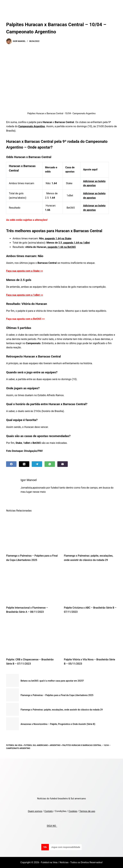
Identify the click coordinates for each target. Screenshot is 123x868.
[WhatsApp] (50, 464)
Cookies (73, 811)
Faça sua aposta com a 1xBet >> (25, 295)
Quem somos (35, 811)
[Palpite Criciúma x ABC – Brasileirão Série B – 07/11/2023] (90, 585)
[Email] (63, 464)
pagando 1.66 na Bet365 (62, 247)
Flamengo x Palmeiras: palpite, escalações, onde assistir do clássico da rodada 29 (62, 710)
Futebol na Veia (14, 745)
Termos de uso (87, 811)
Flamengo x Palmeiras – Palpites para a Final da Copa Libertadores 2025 (57, 695)
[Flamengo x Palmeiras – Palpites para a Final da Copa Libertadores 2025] (33, 533)
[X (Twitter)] (24, 464)
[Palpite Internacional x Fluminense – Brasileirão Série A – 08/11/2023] (33, 585)
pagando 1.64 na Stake (58, 238)
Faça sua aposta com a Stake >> (25, 271)
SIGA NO (52, 826)
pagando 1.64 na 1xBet (77, 243)
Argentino (55, 745)
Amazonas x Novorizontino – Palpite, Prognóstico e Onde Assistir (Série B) (58, 724)
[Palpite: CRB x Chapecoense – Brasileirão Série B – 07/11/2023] (33, 636)
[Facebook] (11, 464)
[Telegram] (37, 464)
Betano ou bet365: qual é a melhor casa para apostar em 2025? (52, 681)
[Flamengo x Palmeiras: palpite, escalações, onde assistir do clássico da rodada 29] (90, 533)
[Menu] (115, 6)
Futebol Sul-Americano (36, 745)
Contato (49, 811)
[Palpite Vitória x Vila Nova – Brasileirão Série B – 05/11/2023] (90, 636)
